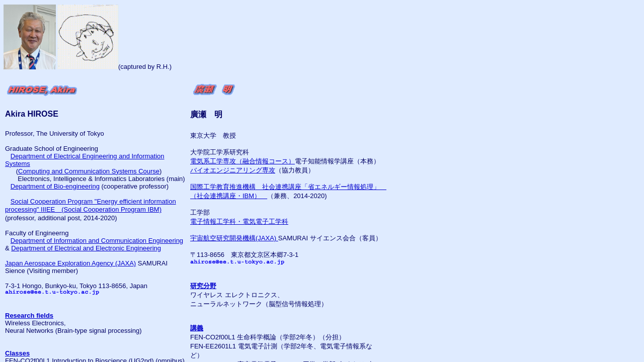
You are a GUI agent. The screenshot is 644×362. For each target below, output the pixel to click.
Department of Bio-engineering (55, 186)
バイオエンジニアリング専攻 (233, 170)
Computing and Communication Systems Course (89, 171)
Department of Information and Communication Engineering (97, 241)
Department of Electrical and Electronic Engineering (86, 248)
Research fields (29, 315)
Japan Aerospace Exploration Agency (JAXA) (70, 263)
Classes (17, 353)
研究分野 (203, 286)
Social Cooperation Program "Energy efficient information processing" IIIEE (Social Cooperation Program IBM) (91, 205)
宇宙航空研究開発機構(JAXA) (234, 238)
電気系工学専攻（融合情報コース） (243, 161)
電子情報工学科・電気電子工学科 (239, 221)
